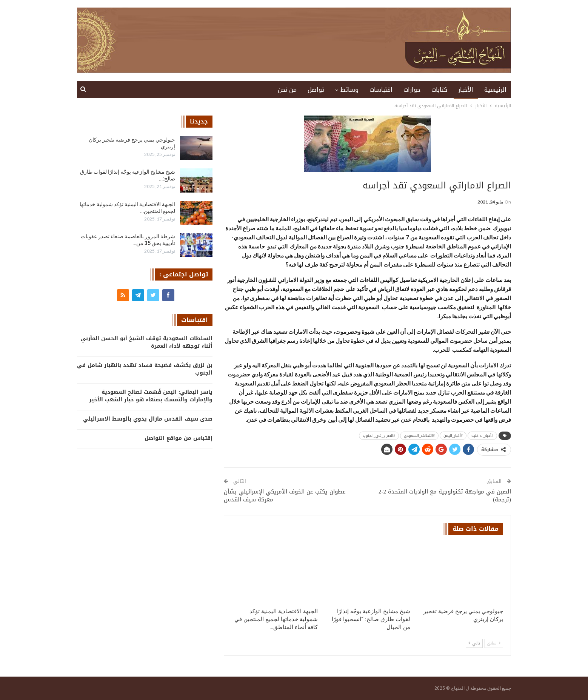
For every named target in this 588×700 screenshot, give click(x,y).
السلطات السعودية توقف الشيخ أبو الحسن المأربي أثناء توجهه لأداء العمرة (147, 342)
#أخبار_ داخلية (482, 436)
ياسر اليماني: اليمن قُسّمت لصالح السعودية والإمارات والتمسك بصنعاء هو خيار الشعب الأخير (151, 396)
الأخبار (466, 90)
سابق (494, 643)
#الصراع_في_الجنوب (379, 436)
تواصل (316, 90)
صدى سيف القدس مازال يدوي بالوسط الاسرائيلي (148, 419)
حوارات (412, 90)
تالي (474, 643)
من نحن (287, 90)
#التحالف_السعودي (419, 436)
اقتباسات (381, 90)
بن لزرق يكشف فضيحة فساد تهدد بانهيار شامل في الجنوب (145, 369)
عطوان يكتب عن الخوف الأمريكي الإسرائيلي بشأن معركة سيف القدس (285, 496)
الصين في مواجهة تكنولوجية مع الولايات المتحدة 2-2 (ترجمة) (445, 496)
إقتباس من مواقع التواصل (179, 438)
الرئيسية (495, 90)
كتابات (439, 90)
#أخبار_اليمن (453, 436)
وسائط (349, 90)
